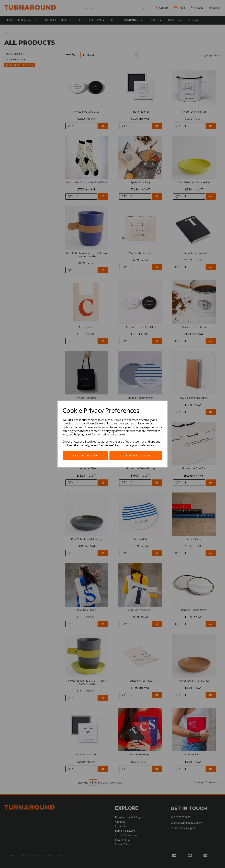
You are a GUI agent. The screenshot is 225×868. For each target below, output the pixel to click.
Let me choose (85, 456)
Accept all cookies (136, 456)
